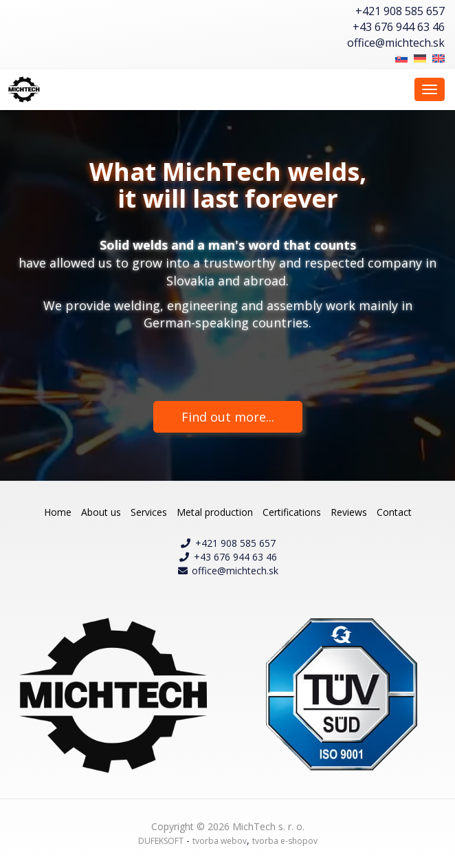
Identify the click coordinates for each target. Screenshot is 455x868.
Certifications (292, 512)
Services (149, 512)
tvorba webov (220, 841)
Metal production (215, 512)
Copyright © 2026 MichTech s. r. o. (228, 826)
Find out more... (228, 417)
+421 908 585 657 (400, 11)
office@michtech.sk (396, 43)
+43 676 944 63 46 (399, 27)
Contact (394, 512)
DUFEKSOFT (161, 841)
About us (101, 512)
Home (58, 512)
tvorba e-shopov (285, 841)
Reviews (349, 512)
